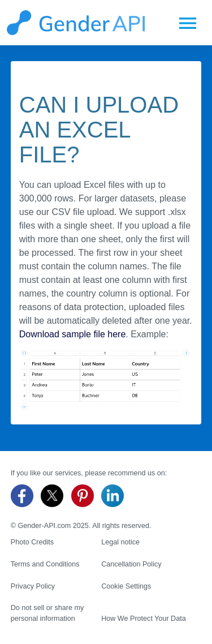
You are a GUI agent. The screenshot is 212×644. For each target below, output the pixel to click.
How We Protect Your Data (144, 619)
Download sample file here (73, 334)
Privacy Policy (33, 586)
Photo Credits (32, 542)
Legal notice (120, 542)
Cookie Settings (126, 586)
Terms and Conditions (45, 564)
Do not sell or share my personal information (47, 613)
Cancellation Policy (131, 564)
